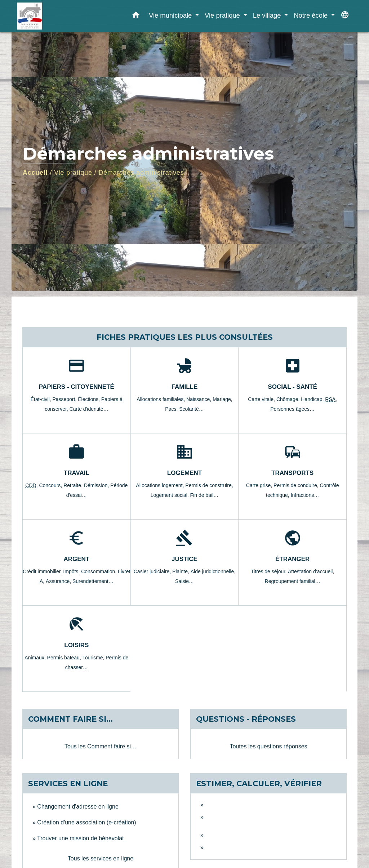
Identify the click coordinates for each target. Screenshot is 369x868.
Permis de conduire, (297, 485)
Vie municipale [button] (171, 15)
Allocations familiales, (161, 399)
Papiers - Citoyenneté (77, 387)
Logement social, (170, 495)
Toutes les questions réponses (268, 746)
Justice (184, 559)
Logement (184, 473)
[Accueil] (62, 16)
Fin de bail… (204, 495)
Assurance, (59, 581)
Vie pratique (73, 173)
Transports (292, 473)
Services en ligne (68, 784)
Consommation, (99, 571)
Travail (77, 473)
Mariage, (222, 399)
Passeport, (65, 399)
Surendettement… (93, 581)
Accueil (35, 173)
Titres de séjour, (269, 571)
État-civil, (42, 399)
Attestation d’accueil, (311, 571)
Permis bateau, (65, 658)
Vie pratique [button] (223, 15)
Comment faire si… (70, 719)
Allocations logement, (161, 485)
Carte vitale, (262, 399)
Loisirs (76, 645)
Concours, (51, 485)
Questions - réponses (246, 719)
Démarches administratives (141, 173)
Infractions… (305, 495)
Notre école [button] (312, 15)
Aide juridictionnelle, (213, 571)
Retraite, (74, 485)
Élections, (90, 399)
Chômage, (289, 399)
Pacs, (172, 409)
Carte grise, (260, 485)
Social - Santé (292, 387)
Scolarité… (191, 409)
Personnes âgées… (292, 409)
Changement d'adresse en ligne (78, 807)
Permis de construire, (209, 485)
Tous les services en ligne (101, 858)
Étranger (292, 559)
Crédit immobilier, (43, 571)
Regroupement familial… (293, 581)
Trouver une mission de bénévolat (80, 838)
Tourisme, (94, 658)
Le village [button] (268, 15)
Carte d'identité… (89, 409)
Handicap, (313, 399)
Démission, (97, 485)
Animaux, (36, 658)
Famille (185, 387)
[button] (136, 16)
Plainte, (181, 571)
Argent (76, 559)
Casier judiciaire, (153, 571)
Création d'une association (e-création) (86, 822)
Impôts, (72, 571)
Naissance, (199, 399)
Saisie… (184, 581)
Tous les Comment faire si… (101, 746)
